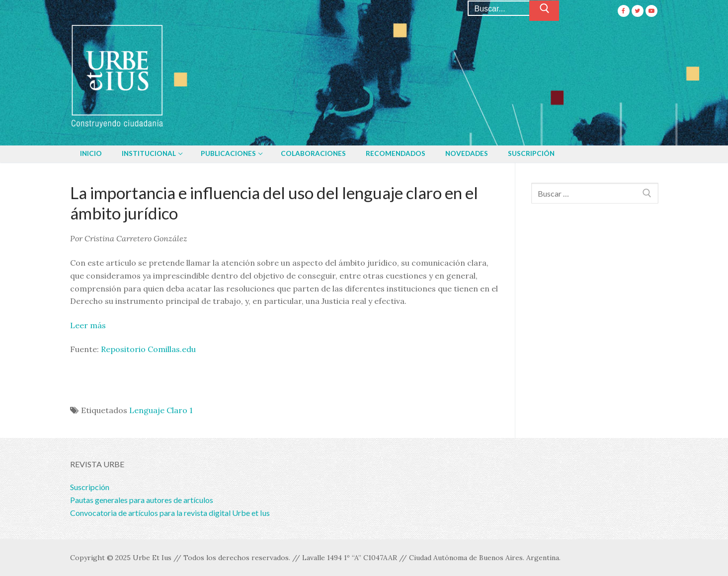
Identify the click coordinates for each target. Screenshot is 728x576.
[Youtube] (651, 11)
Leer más (88, 325)
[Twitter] (638, 11)
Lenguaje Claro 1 (161, 410)
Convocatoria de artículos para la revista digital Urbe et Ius (170, 513)
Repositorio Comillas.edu (148, 349)
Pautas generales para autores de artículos (142, 500)
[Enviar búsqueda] (544, 11)
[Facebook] (624, 11)
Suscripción (90, 487)
